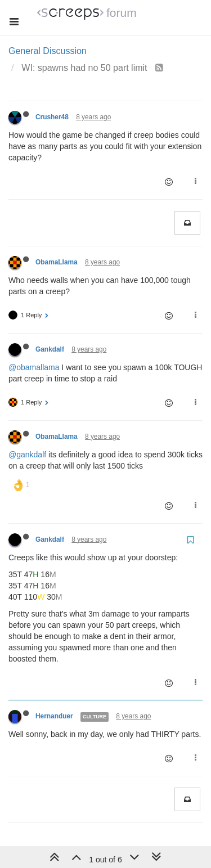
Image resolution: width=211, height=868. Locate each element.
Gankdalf (50, 349)
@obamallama (34, 367)
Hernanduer (54, 716)
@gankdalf (27, 455)
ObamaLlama (57, 262)
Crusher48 (52, 117)
